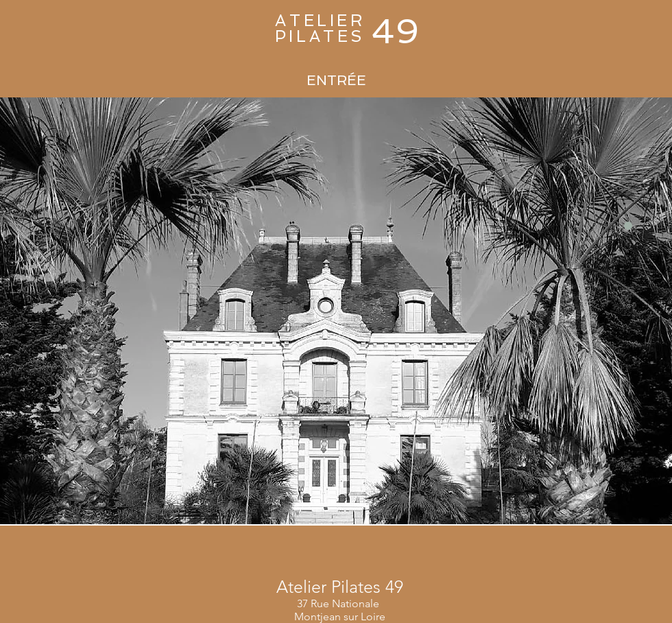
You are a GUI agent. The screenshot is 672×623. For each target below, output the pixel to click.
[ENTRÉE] (336, 80)
